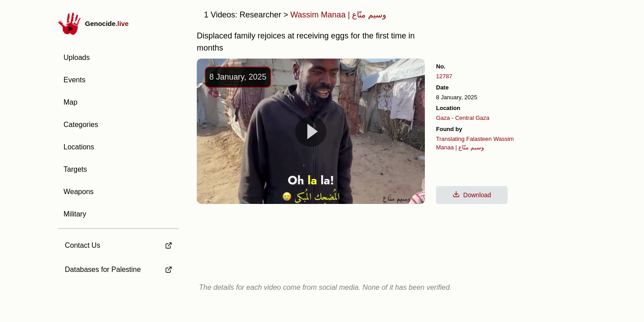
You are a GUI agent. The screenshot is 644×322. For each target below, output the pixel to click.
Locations (79, 147)
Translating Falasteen (464, 139)
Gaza (443, 118)
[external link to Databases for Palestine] (119, 270)
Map (70, 102)
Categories (81, 125)
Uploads (77, 57)
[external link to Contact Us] (119, 243)
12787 (444, 76)
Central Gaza (472, 118)
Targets (75, 169)
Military (75, 214)
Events (74, 80)
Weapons (78, 192)
